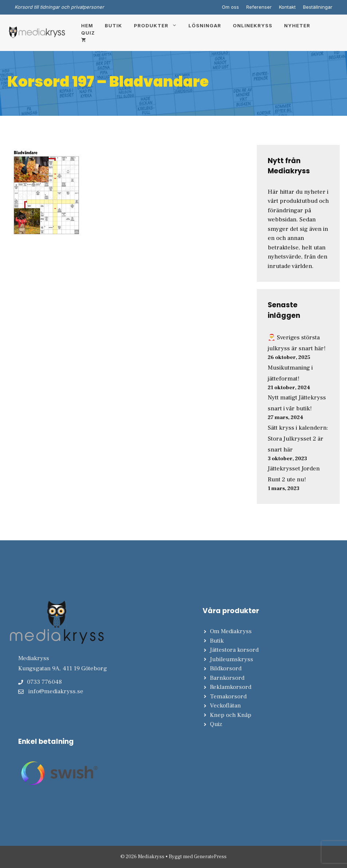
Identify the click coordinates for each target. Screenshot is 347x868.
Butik (113, 25)
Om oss (230, 7)
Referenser (259, 7)
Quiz (88, 33)
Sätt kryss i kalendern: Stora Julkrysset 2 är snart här (298, 439)
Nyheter (297, 25)
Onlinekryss (253, 25)
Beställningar (318, 7)
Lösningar (205, 25)
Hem (87, 25)
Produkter (158, 25)
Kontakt (287, 7)
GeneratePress (210, 857)
